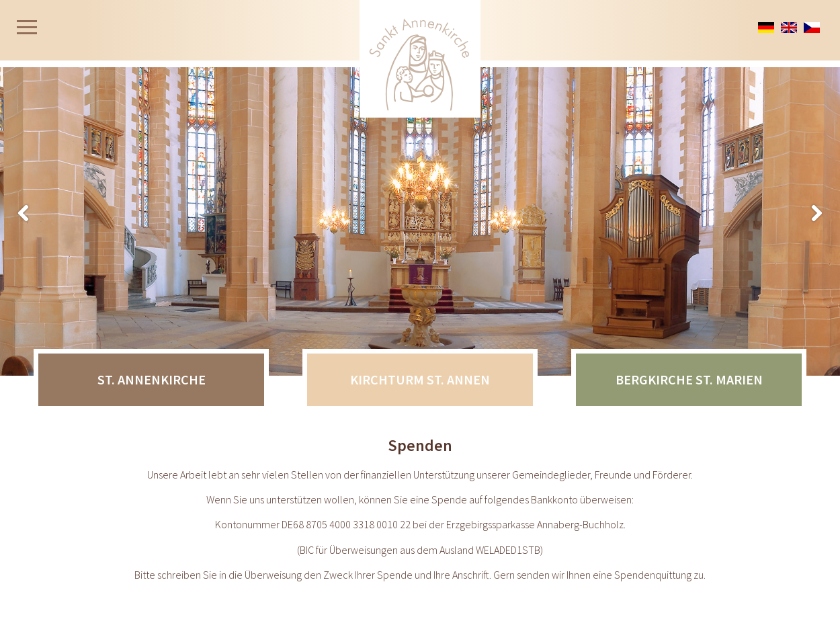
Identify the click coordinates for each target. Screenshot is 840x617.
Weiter (24, 214)
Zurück (816, 214)
